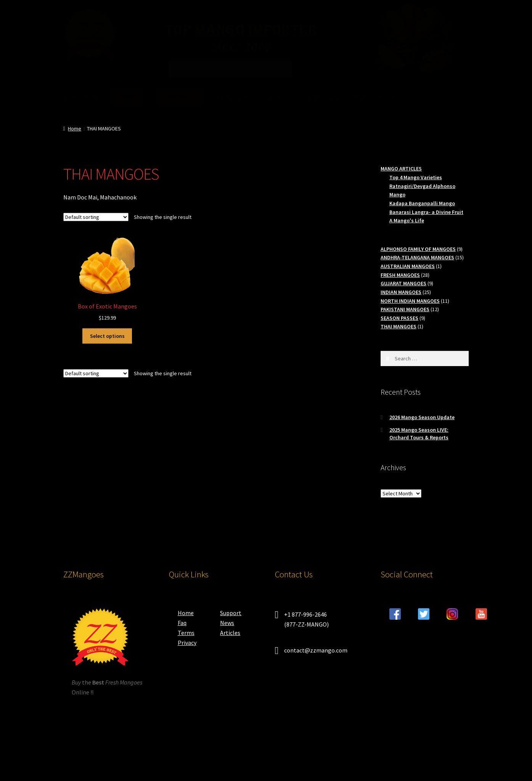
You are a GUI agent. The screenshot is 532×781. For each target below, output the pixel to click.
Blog (360, 96)
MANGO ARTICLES (401, 169)
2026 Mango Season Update (422, 417)
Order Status (324, 96)
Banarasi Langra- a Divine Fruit (426, 212)
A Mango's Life (407, 220)
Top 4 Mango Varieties (416, 177)
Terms (186, 633)
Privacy (187, 643)
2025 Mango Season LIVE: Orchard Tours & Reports (419, 434)
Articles (230, 633)
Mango (277, 96)
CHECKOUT (180, 96)
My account (231, 96)
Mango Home (81, 96)
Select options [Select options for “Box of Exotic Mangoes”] (107, 336)
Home (75, 129)
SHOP (128, 96)
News (227, 623)
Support (231, 613)
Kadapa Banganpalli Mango (422, 203)
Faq (182, 623)
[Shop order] (96, 217)
